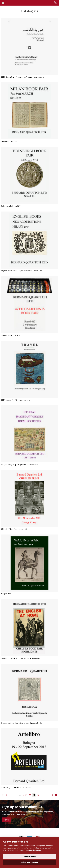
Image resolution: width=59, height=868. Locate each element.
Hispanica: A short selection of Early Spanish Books (22, 723)
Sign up (7, 820)
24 (38, 795)
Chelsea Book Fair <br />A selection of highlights (20, 658)
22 (30, 795)
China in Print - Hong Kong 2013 (14, 529)
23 (34, 795)
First (3, 795)
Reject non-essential (30, 862)
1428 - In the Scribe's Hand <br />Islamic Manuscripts (22, 77)
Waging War (6, 594)
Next (53, 795)
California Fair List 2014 (11, 335)
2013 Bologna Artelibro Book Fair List (16, 788)
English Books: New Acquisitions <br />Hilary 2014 (22, 271)
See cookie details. (33, 850)
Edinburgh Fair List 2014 (11, 206)
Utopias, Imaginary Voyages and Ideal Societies (20, 465)
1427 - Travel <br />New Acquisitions (16, 400)
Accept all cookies (29, 856)
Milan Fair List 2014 (9, 142)
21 (26, 795)
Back (7, 795)
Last (57, 795)
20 (23, 795)
